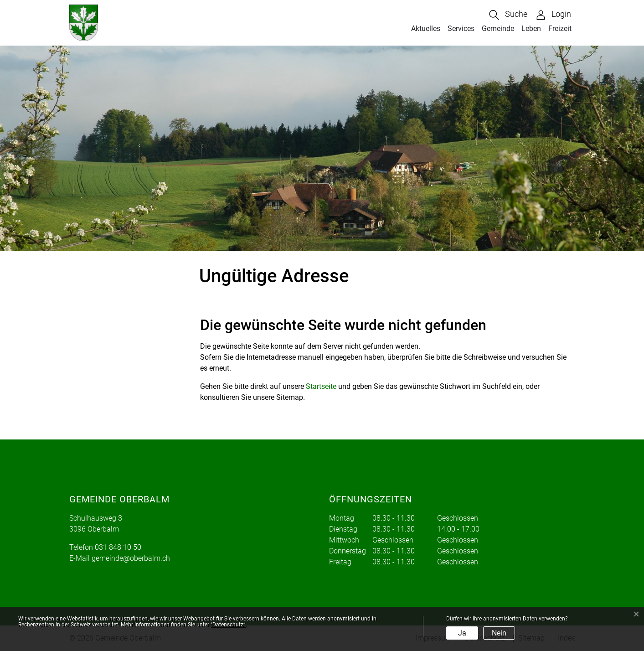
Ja (462, 633)
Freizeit (560, 28)
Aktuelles (426, 28)
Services (461, 28)
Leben (531, 28)
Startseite (321, 386)
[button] (508, 15)
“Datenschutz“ (228, 625)
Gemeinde (498, 28)
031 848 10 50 (118, 547)
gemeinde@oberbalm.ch (131, 558)
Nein (499, 633)
